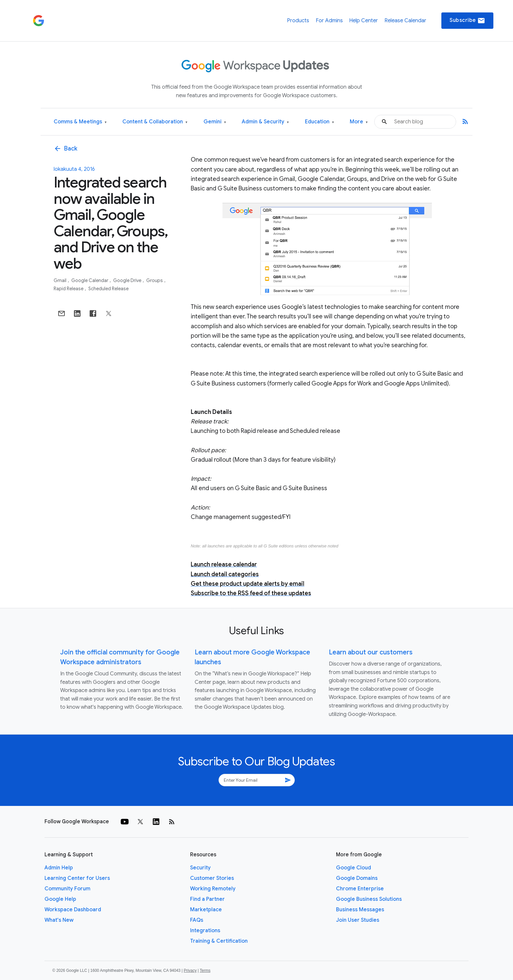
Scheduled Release (108, 289)
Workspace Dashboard (73, 910)
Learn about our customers (371, 652)
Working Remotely (213, 889)
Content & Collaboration (155, 122)
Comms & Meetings (80, 122)
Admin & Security (265, 122)
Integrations (205, 931)
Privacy (190, 971)
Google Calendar (90, 280)
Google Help (60, 899)
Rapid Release (69, 289)
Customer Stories (212, 878)
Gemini (215, 122)
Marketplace (206, 910)
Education (319, 122)
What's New (59, 920)
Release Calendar (405, 21)
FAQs (197, 920)
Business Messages (360, 910)
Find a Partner (207, 899)
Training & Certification (219, 941)
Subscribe (467, 21)
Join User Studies (358, 920)
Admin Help (59, 868)
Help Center (363, 21)
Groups (155, 280)
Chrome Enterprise (360, 889)
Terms (205, 971)
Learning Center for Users (77, 878)
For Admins (329, 21)
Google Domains (357, 878)
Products (298, 21)
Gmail (61, 280)
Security (200, 868)
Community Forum (67, 889)
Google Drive (128, 280)
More (359, 122)
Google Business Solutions (369, 899)
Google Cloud (354, 868)
